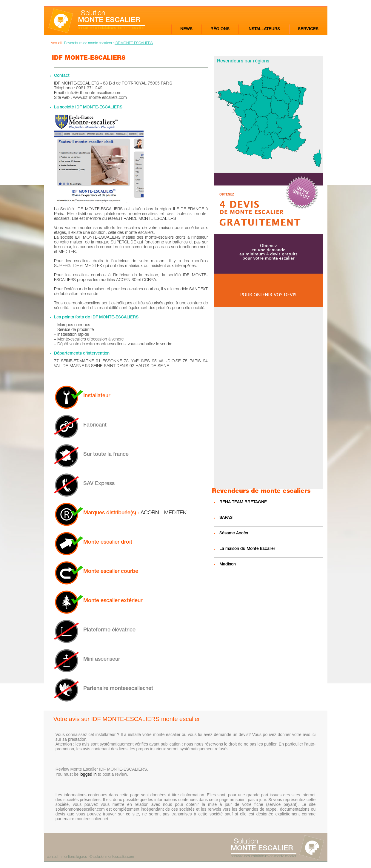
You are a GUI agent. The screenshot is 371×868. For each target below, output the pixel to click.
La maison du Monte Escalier (247, 549)
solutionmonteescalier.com (114, 857)
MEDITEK (175, 513)
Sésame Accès (234, 533)
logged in (88, 774)
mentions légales (74, 857)
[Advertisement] (269, 398)
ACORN (150, 513)
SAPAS (226, 518)
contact (53, 857)
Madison (228, 565)
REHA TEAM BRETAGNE (243, 502)
